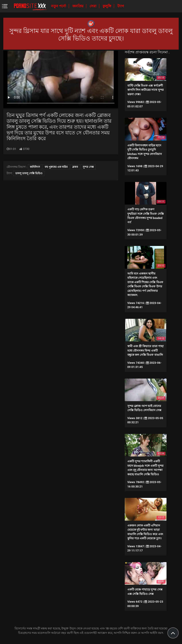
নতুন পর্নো (59, 6)
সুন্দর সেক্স (88, 167)
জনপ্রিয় (78, 6)
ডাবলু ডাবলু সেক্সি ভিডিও (29, 173)
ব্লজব (75, 167)
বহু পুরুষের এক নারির (56, 167)
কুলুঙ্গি (107, 6)
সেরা (93, 6)
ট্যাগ (121, 6)
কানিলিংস (35, 167)
